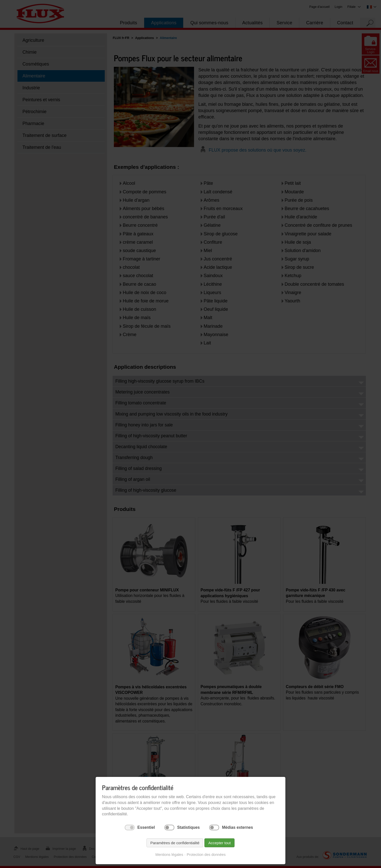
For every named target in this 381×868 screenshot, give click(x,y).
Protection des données (206, 855)
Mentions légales (169, 855)
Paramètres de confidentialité (175, 843)
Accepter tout (219, 843)
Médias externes (237, 827)
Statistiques (188, 827)
